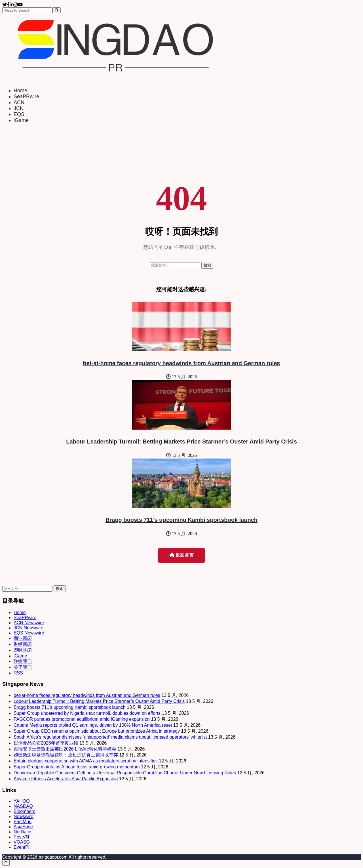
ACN (19, 102)
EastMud (23, 822)
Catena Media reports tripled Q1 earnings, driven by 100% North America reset (93, 725)
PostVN (21, 837)
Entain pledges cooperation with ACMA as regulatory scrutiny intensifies (86, 761)
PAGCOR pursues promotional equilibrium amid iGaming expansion (82, 719)
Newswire (23, 816)
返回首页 (181, 555)
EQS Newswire (29, 633)
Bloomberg (25, 811)
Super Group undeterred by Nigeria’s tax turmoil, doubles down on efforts (87, 713)
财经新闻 (23, 644)
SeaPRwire (26, 96)
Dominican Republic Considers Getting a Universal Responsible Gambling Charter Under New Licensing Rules (125, 773)
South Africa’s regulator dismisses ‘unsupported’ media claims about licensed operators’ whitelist (110, 737)
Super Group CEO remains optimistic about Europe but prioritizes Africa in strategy (97, 731)
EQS (19, 114)
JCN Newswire (29, 628)
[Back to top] (6, 863)
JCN (19, 108)
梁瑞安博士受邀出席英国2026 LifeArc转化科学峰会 (65, 749)
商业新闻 (23, 638)
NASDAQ (23, 806)
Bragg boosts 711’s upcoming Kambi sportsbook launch (181, 520)
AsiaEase (23, 827)
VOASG (22, 842)
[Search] (57, 10)
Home (20, 91)
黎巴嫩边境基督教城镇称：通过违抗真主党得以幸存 (66, 755)
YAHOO (22, 801)
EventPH (23, 847)
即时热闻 (23, 650)
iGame (21, 120)
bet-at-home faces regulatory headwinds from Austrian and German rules (182, 363)
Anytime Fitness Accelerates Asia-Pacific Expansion (66, 779)
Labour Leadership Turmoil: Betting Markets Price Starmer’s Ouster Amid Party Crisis (181, 442)
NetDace (22, 832)
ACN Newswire (29, 623)
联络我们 (23, 661)
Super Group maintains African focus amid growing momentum (77, 767)
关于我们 (23, 667)
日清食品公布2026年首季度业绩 (46, 743)
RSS (18, 673)
